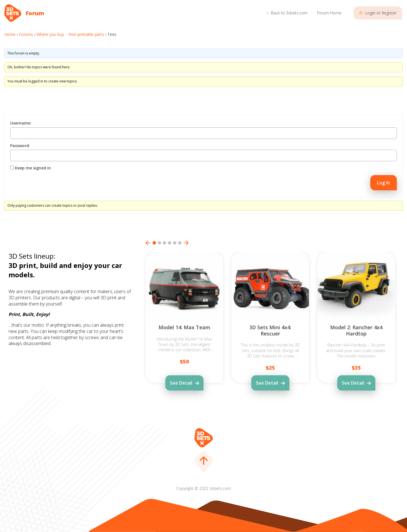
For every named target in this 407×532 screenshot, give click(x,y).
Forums (26, 34)
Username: (21, 123)
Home (10, 34)
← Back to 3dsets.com (287, 13)
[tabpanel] (184, 333)
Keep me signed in (33, 168)
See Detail (181, 383)
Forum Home (329, 13)
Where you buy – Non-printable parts (70, 34)
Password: (20, 146)
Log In (384, 183)
